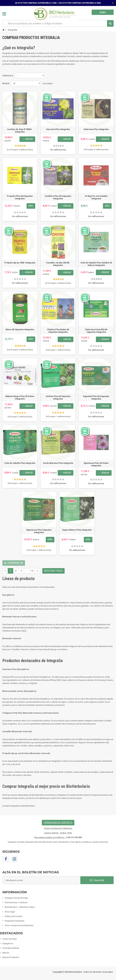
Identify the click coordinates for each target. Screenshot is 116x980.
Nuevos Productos (11, 957)
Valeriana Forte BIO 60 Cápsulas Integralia (96, 331)
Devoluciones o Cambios (16, 902)
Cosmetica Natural (11, 948)
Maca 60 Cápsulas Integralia (20, 329)
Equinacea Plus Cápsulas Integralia (39, 531)
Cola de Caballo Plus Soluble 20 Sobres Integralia (96, 264)
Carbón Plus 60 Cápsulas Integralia (58, 398)
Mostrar (6, 83)
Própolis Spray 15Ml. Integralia (20, 263)
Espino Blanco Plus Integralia (77, 530)
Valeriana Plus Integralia (96, 129)
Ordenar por (8, 76)
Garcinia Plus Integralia (58, 129)
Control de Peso (10, 939)
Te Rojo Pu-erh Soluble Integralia (96, 197)
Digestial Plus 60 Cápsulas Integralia (96, 398)
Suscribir (97, 880)
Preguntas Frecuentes (15, 921)
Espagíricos (8, 943)
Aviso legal (10, 912)
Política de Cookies (13, 916)
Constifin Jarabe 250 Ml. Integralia (58, 264)
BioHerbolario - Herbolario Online (20, 907)
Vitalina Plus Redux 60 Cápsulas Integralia (58, 331)
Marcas (6, 953)
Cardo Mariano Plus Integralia (58, 463)
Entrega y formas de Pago (16, 898)
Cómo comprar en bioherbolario (19, 925)
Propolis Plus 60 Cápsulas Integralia (20, 197)
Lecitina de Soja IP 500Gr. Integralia (20, 131)
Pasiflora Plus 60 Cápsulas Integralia (58, 197)
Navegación (4, 14)
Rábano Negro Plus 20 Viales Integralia (20, 398)
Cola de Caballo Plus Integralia (20, 463)
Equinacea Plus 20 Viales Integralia (96, 464)
